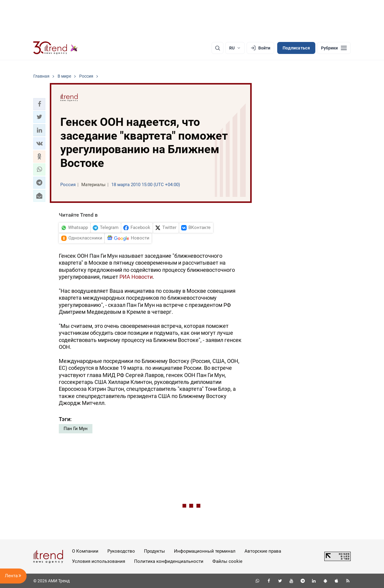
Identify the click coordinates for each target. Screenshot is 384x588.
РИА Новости (136, 277)
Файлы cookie (227, 561)
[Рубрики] (334, 48)
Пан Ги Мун (76, 429)
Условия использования (99, 561)
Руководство (121, 551)
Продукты (154, 551)
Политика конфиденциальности (169, 561)
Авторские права (263, 551)
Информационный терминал (205, 551)
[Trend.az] (55, 48)
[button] (39, 104)
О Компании (85, 551)
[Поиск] (217, 48)
